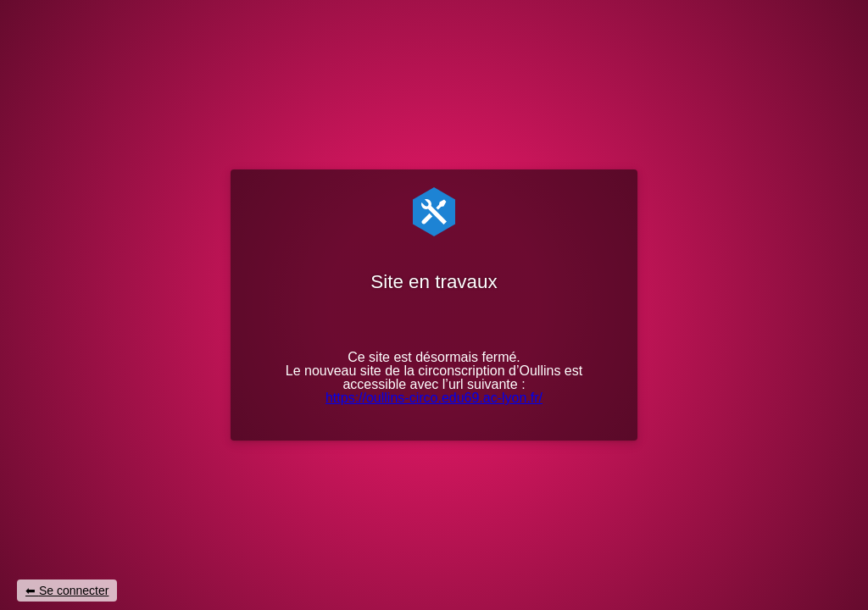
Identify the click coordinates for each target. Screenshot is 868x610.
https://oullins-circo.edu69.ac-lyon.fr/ (434, 398)
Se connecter (74, 591)
